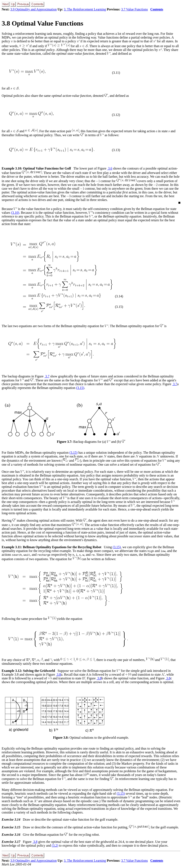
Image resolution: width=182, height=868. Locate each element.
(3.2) (55, 845)
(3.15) (80, 388)
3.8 (58, 674)
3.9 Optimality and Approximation (33, 9)
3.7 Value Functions (134, 9)
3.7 (47, 376)
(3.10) (15, 213)
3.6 (110, 168)
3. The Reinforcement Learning (85, 9)
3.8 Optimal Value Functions (42, 23)
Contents (157, 9)
